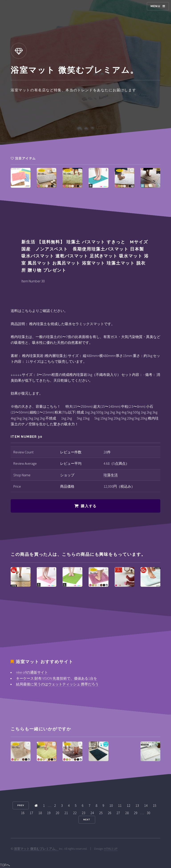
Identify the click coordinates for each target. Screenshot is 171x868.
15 (155, 805)
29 (136, 813)
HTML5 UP (111, 849)
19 (49, 813)
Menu (155, 6)
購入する (89, 506)
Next (87, 820)
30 (149, 813)
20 (57, 813)
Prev (21, 805)
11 (120, 805)
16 (23, 813)
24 (92, 813)
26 (110, 813)
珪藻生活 (111, 475)
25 (101, 813)
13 (137, 805)
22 (75, 813)
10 (111, 805)
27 (118, 813)
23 (83, 813)
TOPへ (5, 865)
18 (40, 813)
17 (31, 813)
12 (128, 805)
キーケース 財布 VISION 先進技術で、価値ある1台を (57, 678)
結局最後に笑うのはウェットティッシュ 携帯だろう (57, 684)
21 (66, 813)
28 (127, 813)
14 (146, 805)
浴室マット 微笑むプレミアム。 (36, 849)
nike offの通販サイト (32, 672)
